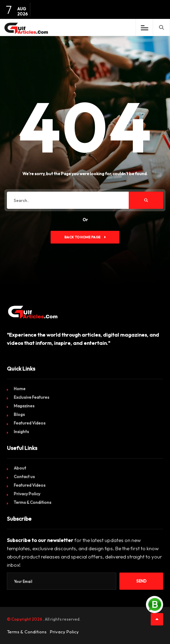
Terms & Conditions (33, 502)
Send (141, 581)
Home (20, 389)
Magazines (24, 406)
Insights (21, 432)
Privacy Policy (27, 494)
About (20, 468)
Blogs (19, 414)
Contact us (24, 477)
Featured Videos (30, 423)
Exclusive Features (31, 397)
